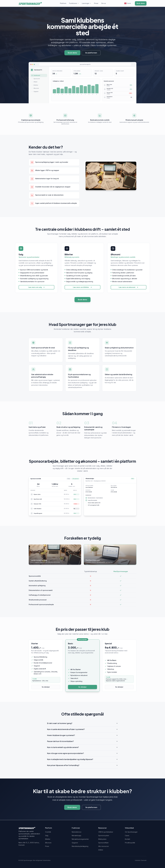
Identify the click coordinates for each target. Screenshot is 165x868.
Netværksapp (77, 836)
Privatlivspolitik (130, 843)
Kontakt (127, 839)
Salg (47, 836)
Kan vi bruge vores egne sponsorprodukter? (82, 753)
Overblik (48, 832)
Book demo (141, 3)
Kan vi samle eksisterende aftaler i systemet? (82, 729)
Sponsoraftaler (103, 843)
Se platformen (91, 53)
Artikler (101, 850)
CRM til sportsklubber (106, 832)
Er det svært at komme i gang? (82, 723)
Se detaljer (46, 687)
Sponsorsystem (104, 836)
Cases (127, 836)
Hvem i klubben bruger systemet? (82, 735)
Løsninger (86, 3)
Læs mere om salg (37, 287)
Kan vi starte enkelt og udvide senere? (82, 747)
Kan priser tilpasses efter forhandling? (82, 765)
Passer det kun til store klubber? (82, 741)
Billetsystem (102, 839)
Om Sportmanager (131, 832)
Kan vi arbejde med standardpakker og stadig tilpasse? (82, 759)
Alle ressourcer (104, 846)
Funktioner (74, 3)
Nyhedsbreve (77, 832)
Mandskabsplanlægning (80, 846)
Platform (63, 3)
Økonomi (48, 843)
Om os (104, 3)
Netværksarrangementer (80, 839)
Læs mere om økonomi (128, 287)
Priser (96, 3)
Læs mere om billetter (82, 287)
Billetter (48, 839)
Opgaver (75, 843)
